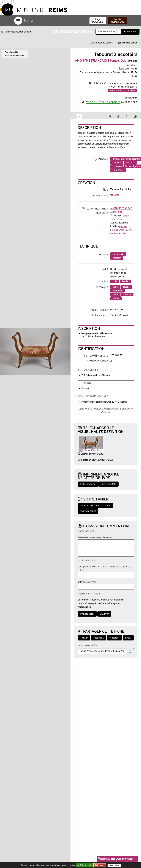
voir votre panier (128, 43)
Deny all (101, 865)
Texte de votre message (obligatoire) (95, 538)
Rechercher (130, 32)
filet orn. (130, 163)
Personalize (115, 865)
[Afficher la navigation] (18, 21)
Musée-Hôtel (103, 102)
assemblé (118, 291)
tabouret (114, 195)
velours (127, 295)
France (126, 216)
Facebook (99, 638)
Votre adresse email (87, 582)
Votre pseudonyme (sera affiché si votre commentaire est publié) (104, 569)
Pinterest (114, 638)
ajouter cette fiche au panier (96, 506)
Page (98, 21)
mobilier (131, 91)
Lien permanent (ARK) (87, 645)
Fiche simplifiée (88, 484)
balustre (117, 163)
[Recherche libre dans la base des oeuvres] (109, 32)
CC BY (100, 454)
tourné (126, 287)
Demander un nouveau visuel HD (94, 460)
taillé (115, 287)
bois (115, 282)
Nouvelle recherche (72, 32)
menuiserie (116, 91)
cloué (115, 295)
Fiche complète (108, 484)
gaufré (116, 298)
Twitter (84, 638)
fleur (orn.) (118, 170)
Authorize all (85, 865)
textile (125, 282)
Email (128, 638)
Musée (118, 21)
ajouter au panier (102, 43)
